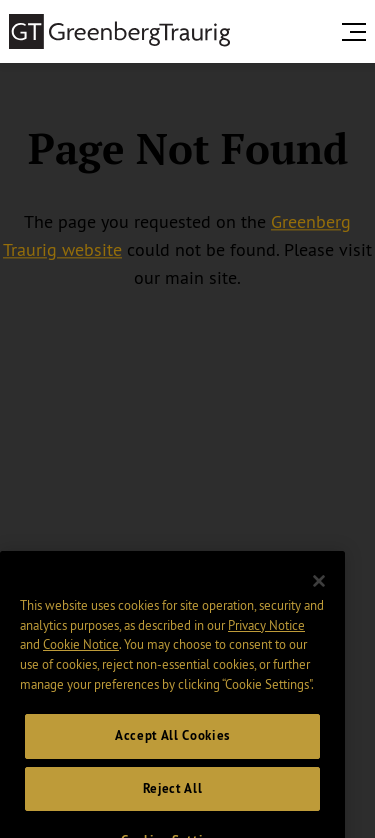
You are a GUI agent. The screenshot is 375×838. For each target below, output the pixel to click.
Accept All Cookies (172, 745)
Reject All (173, 798)
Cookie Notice (81, 654)
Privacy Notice (266, 635)
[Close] (319, 591)
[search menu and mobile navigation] (358, 32)
